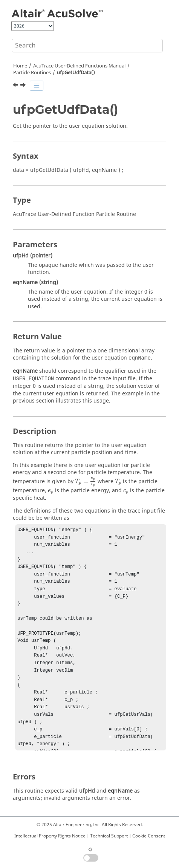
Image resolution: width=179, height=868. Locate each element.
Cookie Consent (149, 836)
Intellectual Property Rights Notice (50, 836)
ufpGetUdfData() (76, 73)
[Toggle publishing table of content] (37, 86)
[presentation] (86, 482)
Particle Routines (32, 73)
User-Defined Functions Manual (79, 66)
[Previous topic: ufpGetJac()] (16, 86)
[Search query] (87, 46)
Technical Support (109, 836)
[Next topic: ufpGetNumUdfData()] (24, 86)
